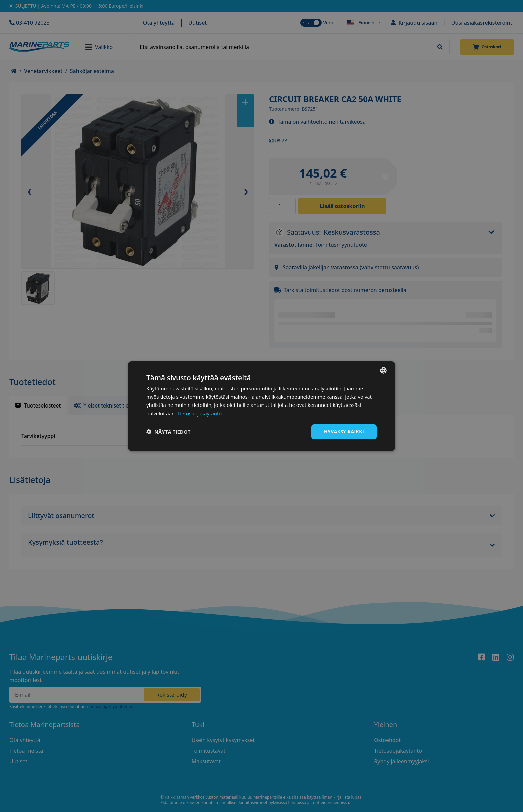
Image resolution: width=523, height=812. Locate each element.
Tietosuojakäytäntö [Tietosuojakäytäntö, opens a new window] (200, 413)
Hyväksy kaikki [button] (344, 431)
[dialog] (261, 406)
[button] (169, 432)
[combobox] (383, 370)
